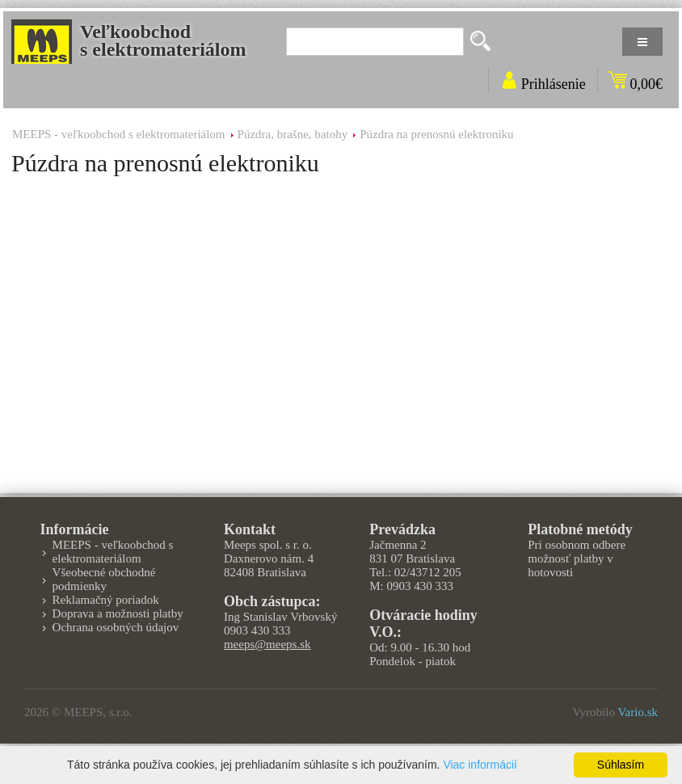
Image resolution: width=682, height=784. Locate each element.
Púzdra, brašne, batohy (293, 134)
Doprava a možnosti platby (118, 613)
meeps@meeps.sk (267, 644)
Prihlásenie (554, 84)
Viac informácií (480, 765)
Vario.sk (638, 712)
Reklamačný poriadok (106, 600)
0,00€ (647, 84)
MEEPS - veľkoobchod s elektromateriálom (119, 134)
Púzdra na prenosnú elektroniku (436, 134)
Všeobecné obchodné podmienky (104, 579)
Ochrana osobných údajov (116, 627)
